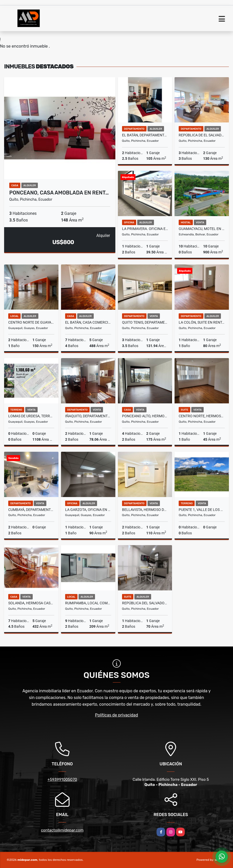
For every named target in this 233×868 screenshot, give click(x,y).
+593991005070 (62, 780)
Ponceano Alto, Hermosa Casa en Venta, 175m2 (145, 416)
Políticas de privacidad (117, 715)
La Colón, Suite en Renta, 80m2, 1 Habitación (202, 322)
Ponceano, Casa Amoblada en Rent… (59, 193)
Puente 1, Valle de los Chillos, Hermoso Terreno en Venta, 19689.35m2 (202, 510)
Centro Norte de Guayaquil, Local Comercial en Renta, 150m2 (31, 322)
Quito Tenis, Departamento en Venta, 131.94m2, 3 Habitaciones (145, 322)
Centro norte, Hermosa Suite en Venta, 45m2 (202, 416)
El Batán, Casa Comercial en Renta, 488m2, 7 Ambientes (88, 322)
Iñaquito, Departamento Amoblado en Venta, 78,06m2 (88, 416)
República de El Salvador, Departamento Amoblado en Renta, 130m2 (202, 135)
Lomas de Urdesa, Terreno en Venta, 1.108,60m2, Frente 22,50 (31, 416)
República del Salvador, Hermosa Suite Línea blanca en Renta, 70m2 (145, 603)
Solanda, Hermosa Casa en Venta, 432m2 (31, 603)
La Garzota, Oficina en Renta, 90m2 (88, 510)
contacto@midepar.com (62, 830)
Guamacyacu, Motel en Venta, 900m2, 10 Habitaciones (202, 229)
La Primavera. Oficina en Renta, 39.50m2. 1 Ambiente (145, 229)
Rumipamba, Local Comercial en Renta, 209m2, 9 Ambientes (88, 603)
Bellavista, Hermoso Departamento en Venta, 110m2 (145, 510)
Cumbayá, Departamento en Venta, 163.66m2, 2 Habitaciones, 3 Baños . (31, 510)
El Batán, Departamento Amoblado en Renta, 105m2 (145, 135)
